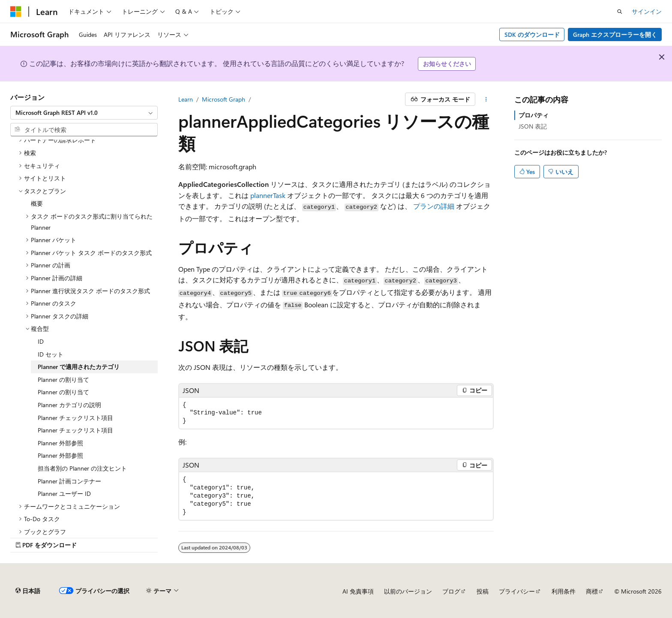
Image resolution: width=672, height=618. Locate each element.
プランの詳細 (434, 206)
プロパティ (534, 115)
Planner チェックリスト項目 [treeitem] (75, 418)
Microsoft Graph (223, 99)
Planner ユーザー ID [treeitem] (64, 493)
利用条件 (564, 591)
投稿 (483, 591)
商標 (592, 591)
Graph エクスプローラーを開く (615, 34)
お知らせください (447, 64)
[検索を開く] (620, 12)
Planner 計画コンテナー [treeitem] (69, 481)
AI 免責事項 (358, 591)
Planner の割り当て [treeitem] (63, 379)
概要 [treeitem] (37, 203)
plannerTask (268, 195)
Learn (186, 99)
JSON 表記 (533, 126)
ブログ (451, 591)
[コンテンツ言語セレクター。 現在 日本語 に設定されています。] (28, 591)
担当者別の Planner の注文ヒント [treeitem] (82, 468)
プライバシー (517, 591)
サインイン (647, 11)
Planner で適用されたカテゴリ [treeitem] (79, 367)
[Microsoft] (16, 12)
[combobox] (84, 113)
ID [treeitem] (41, 341)
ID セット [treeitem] (51, 354)
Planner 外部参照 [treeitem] (60, 443)
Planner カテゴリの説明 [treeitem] (69, 405)
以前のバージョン (408, 591)
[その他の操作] (486, 99)
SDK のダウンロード (532, 34)
